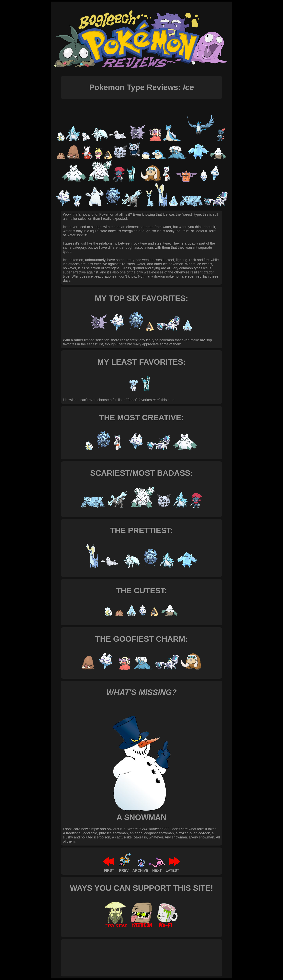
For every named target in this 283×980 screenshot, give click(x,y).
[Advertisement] (134, 953)
